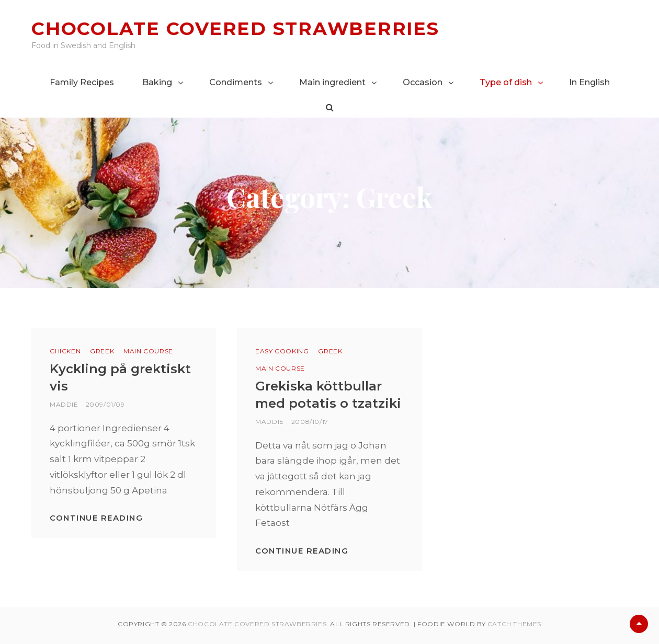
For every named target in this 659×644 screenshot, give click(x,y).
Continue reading (96, 518)
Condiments (236, 82)
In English (589, 82)
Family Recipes (82, 82)
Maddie (64, 404)
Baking (157, 82)
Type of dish (506, 82)
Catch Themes (514, 624)
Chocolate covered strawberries (235, 28)
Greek (102, 351)
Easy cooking (282, 351)
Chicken (65, 351)
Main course (148, 351)
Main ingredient (332, 82)
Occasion (423, 82)
